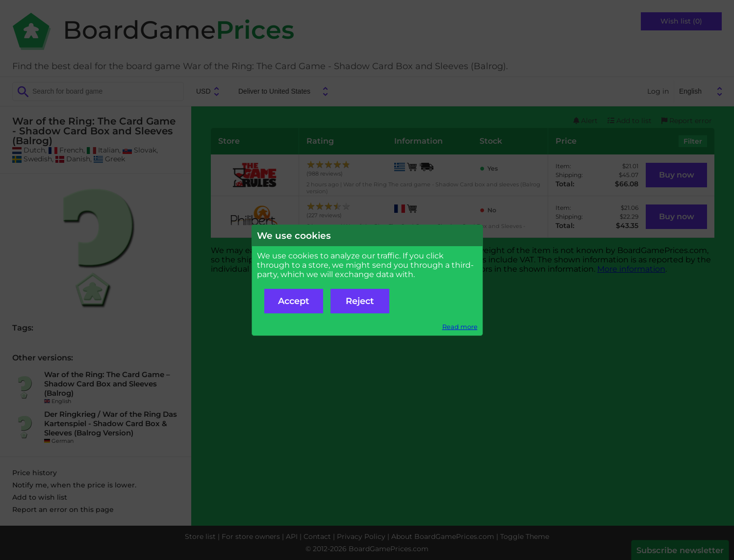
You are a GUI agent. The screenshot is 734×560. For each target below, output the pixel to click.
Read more (460, 327)
